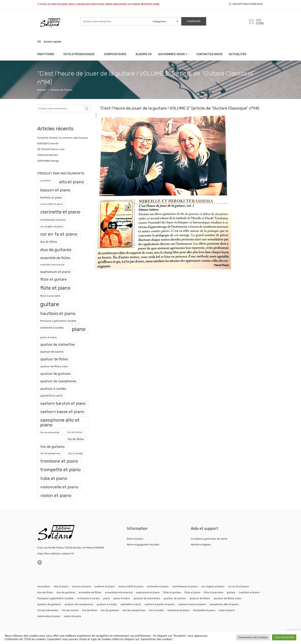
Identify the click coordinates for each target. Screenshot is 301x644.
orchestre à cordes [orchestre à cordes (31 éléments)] (88, 598)
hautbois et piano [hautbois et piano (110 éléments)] (249, 592)
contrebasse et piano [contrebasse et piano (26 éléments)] (185, 586)
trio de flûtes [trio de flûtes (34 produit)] (76, 439)
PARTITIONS (46, 54)
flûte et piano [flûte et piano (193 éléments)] (192, 592)
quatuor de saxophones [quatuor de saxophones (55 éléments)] (79, 604)
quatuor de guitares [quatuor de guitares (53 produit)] (56, 374)
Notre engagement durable (143, 545)
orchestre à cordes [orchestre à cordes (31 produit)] (52, 328)
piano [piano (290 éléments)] (107, 598)
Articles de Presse (62, 90)
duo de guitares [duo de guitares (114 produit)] (56, 250)
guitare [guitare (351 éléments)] (231, 592)
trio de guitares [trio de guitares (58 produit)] (52, 447)
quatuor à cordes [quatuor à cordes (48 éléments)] (107, 604)
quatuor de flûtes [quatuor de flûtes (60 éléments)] (200, 598)
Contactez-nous (209, 54)
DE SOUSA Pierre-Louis (51, 149)
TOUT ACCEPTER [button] (284, 637)
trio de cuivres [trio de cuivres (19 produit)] (75, 432)
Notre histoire (135, 539)
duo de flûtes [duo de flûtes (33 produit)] (49, 242)
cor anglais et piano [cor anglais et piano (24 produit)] (52, 226)
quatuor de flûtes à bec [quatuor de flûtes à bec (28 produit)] (54, 366)
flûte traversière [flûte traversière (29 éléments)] (214, 592)
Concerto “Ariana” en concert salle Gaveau (63, 138)
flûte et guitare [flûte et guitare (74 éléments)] (172, 592)
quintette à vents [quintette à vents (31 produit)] (51, 396)
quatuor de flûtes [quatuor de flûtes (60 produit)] (54, 359)
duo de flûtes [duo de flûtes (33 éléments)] (45, 592)
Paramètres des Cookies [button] (253, 637)
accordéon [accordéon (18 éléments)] (44, 586)
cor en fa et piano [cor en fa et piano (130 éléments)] (239, 586)
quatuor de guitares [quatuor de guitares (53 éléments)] (49, 604)
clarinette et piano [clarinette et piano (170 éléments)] (158, 586)
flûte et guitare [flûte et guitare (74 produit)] (53, 279)
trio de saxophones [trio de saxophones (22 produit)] (50, 453)
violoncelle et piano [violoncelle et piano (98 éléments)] (49, 616)
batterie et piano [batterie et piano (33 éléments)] (105, 586)
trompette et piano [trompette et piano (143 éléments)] (204, 610)
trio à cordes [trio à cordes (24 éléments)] (156, 610)
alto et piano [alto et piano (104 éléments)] (61, 586)
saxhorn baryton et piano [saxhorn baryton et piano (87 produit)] (63, 403)
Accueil (42, 90)
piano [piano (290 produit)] (79, 329)
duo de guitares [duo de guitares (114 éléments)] (66, 592)
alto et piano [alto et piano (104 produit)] (72, 182)
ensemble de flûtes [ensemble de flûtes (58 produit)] (55, 258)
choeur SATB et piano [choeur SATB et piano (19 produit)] (52, 204)
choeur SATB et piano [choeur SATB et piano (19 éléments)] (131, 586)
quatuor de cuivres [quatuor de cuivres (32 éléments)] (175, 598)
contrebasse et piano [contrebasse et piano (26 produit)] (53, 220)
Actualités (238, 54)
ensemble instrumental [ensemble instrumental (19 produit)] (52, 265)
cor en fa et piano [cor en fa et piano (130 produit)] (59, 234)
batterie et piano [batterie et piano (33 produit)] (51, 198)
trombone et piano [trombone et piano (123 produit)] (59, 461)
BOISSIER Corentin (48, 143)
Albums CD (144, 54)
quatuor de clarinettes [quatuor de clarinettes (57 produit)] (58, 344)
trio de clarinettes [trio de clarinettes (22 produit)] (50, 432)
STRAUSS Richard (48, 155)
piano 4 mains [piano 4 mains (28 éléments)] (122, 598)
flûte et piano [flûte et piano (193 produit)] (55, 288)
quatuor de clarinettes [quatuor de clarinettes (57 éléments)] (147, 598)
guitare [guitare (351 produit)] (50, 304)
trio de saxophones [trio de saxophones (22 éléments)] (134, 610)
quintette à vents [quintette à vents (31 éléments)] (131, 604)
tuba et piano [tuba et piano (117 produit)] (54, 478)
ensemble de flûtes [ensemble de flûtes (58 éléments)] (90, 592)
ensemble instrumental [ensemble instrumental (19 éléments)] (119, 592)
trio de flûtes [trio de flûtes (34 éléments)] (90, 610)
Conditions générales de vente (209, 539)
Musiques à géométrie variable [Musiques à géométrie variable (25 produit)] (58, 321)
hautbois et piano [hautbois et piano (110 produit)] (58, 313)
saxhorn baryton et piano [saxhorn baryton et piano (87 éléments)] (160, 604)
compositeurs (115, 54)
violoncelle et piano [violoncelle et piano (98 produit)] (59, 487)
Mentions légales (201, 545)
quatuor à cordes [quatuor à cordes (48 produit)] (53, 389)
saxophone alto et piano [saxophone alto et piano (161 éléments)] (224, 604)
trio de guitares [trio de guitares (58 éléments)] (110, 610)
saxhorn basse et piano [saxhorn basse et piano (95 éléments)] (192, 604)
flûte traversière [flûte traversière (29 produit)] (50, 296)
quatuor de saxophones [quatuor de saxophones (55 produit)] (58, 381)
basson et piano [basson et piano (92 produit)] (55, 190)
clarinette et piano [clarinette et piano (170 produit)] (60, 212)
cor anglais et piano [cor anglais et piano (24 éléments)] (213, 586)
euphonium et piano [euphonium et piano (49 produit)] (55, 272)
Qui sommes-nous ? (173, 54)
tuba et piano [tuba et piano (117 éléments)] (227, 610)
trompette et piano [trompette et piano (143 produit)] (60, 470)
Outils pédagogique (79, 54)
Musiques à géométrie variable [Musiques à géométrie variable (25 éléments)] (55, 598)
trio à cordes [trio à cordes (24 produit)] (76, 453)
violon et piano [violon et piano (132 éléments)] (72, 616)
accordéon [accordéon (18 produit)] (46, 181)
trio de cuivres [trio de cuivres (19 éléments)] (70, 610)
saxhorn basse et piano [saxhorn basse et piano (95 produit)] (62, 412)
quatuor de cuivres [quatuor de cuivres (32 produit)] (52, 352)
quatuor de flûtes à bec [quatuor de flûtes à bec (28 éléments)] (228, 598)
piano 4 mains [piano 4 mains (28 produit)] (49, 337)
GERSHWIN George (48, 161)
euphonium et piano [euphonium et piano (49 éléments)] (148, 592)
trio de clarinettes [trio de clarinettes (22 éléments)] (48, 610)
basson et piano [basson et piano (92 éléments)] (82, 586)
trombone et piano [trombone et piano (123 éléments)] (178, 610)
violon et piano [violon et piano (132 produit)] (56, 495)
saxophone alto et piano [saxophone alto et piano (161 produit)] (60, 422)
